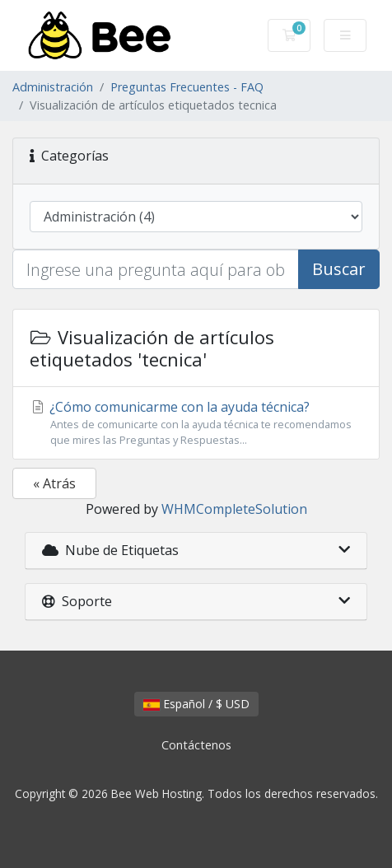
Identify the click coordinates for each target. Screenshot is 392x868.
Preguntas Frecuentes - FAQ (187, 87)
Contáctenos (196, 745)
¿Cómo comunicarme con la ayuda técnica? (196, 423)
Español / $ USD (196, 704)
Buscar (339, 269)
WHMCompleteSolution (234, 509)
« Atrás (54, 483)
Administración (53, 87)
